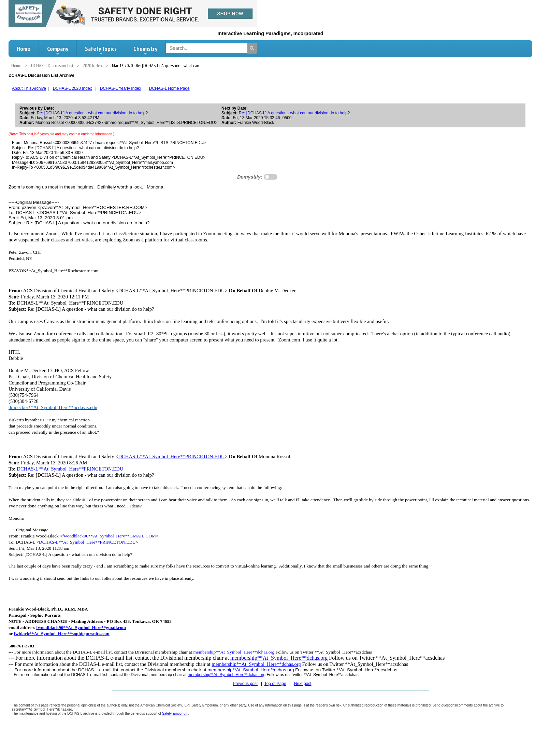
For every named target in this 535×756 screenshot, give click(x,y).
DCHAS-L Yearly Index (121, 88)
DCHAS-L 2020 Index (73, 88)
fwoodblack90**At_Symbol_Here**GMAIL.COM (109, 536)
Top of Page (275, 684)
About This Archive (29, 88)
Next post (303, 684)
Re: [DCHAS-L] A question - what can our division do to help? (92, 113)
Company (58, 51)
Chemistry (145, 51)
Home (24, 49)
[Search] (252, 48)
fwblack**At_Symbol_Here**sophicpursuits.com (62, 634)
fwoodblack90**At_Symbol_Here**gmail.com (81, 627)
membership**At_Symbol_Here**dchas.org (234, 652)
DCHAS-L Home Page (169, 88)
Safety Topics (101, 51)
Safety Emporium (175, 713)
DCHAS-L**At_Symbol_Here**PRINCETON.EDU (171, 457)
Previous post (245, 684)
